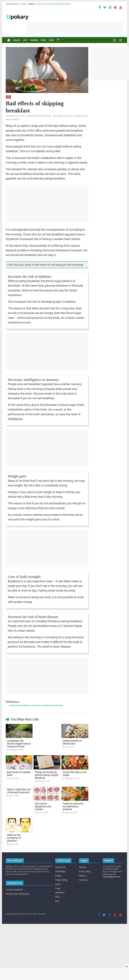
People (58, 876)
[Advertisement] (75, 28)
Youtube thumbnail (14, 890)
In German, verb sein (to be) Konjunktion (53, 4)
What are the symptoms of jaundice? (14, 838)
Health (17, 40)
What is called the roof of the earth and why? (19, 791)
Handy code (60, 867)
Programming (61, 880)
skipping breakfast (12, 119)
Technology (60, 871)
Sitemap (82, 867)
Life (25, 40)
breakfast (59, 116)
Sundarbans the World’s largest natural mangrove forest (19, 744)
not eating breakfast (80, 116)
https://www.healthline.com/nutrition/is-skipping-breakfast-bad (36, 705)
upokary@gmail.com (112, 877)
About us (83, 876)
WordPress (60, 893)
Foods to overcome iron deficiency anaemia (73, 806)
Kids (57, 901)
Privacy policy (85, 871)
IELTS (57, 897)
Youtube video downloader (17, 894)
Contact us (84, 880)
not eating (68, 116)
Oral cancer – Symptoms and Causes (43, 806)
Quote (58, 884)
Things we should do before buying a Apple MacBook (46, 775)
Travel (58, 888)
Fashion (34, 40)
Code (51, 40)
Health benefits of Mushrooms (72, 742)
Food (43, 40)
